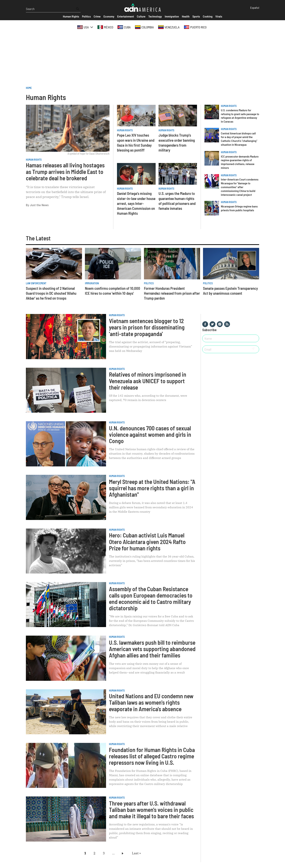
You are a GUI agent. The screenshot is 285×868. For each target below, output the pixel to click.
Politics (149, 283)
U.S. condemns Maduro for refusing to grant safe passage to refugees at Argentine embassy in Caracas (240, 116)
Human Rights (34, 160)
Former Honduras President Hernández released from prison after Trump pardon (172, 293)
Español (255, 8)
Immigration (92, 283)
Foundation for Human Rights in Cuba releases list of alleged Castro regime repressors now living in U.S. (152, 756)
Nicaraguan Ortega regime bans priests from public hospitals (239, 208)
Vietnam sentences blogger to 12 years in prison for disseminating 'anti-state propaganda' (147, 327)
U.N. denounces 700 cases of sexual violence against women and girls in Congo (150, 434)
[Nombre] (231, 338)
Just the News (39, 205)
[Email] (225, 349)
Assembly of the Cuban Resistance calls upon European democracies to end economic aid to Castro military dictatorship (151, 598)
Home (29, 88)
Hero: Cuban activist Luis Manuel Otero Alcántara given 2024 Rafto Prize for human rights (147, 541)
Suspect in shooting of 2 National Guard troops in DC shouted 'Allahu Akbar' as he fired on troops (51, 293)
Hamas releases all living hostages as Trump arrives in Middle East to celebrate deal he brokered (65, 171)
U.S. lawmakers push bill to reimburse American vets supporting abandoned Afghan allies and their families (152, 649)
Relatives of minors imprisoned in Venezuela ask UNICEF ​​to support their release (148, 381)
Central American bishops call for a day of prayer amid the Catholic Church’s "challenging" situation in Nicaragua (239, 139)
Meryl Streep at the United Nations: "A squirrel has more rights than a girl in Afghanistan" (152, 488)
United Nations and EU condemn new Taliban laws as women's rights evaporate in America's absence (151, 702)
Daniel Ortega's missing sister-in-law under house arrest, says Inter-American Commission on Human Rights (136, 203)
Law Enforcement (36, 283)
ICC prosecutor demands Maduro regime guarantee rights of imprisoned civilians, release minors (240, 162)
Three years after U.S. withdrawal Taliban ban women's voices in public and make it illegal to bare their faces (151, 810)
